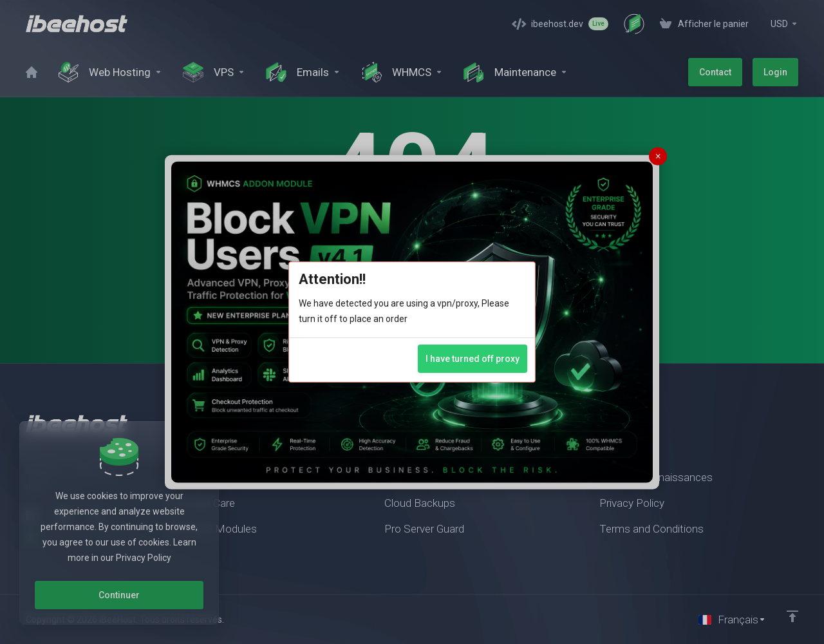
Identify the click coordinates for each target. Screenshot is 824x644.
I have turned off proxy (473, 359)
